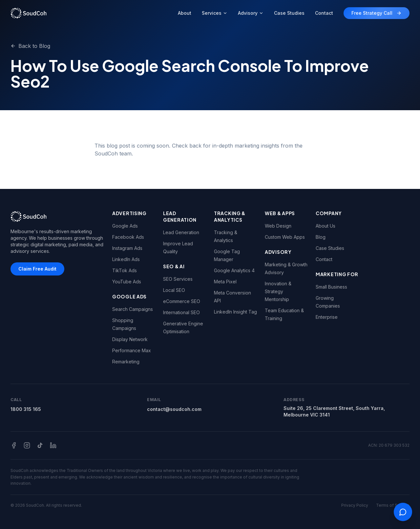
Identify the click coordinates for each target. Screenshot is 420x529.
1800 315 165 (26, 409)
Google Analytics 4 (234, 270)
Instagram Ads (127, 248)
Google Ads (125, 226)
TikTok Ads (125, 270)
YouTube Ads (127, 282)
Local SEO (174, 290)
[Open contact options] (403, 512)
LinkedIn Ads (126, 259)
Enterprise (327, 317)
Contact (324, 13)
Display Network (130, 339)
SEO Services (178, 279)
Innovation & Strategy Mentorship (278, 291)
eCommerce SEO (182, 301)
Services (215, 13)
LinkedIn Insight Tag (235, 312)
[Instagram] (27, 445)
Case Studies (289, 13)
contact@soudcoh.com (174, 409)
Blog (321, 237)
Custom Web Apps (285, 237)
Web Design (278, 226)
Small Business (331, 287)
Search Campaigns (133, 309)
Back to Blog (30, 46)
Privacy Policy (355, 505)
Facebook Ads (128, 237)
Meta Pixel (225, 282)
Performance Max (132, 350)
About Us (325, 226)
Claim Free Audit (37, 269)
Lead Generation (181, 232)
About (185, 13)
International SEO (181, 312)
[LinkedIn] (53, 445)
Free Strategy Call (377, 13)
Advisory (251, 13)
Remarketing (126, 362)
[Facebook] (14, 445)
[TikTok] (40, 445)
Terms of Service (393, 505)
